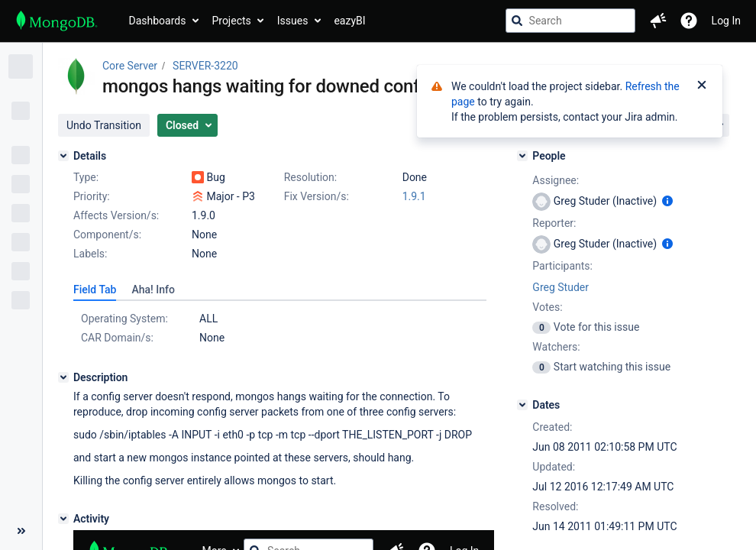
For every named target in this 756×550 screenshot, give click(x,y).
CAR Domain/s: (117, 338)
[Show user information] (667, 201)
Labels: (90, 254)
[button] (658, 21)
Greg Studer (561, 287)
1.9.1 (414, 196)
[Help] (689, 21)
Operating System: (124, 319)
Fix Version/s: (317, 196)
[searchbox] (570, 21)
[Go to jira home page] (57, 21)
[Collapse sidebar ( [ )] (21, 531)
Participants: (562, 266)
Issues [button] (293, 21)
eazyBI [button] (349, 21)
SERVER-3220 (205, 66)
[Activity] (63, 519)
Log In (726, 21)
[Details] (63, 156)
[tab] (95, 290)
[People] (522, 156)
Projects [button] (231, 21)
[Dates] (522, 405)
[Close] (702, 86)
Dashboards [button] (158, 21)
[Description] (63, 377)
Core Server (130, 66)
